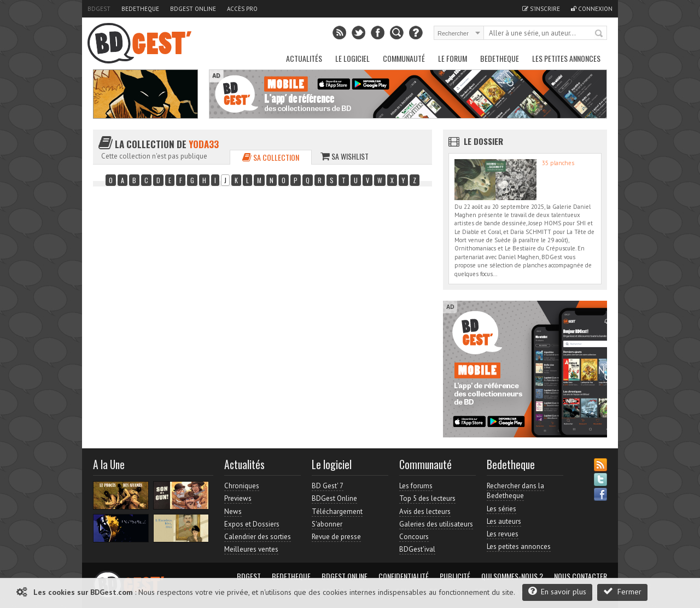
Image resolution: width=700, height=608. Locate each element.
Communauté (404, 58)
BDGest (99, 9)
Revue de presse (336, 537)
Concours (414, 537)
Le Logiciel (352, 58)
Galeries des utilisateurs (436, 524)
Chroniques (242, 486)
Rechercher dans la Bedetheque (515, 491)
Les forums (416, 486)
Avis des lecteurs (425, 511)
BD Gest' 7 (328, 486)
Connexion (592, 9)
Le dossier (483, 141)
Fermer (622, 591)
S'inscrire (541, 9)
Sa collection (271, 157)
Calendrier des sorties (258, 537)
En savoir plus (557, 591)
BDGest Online (193, 9)
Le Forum (453, 58)
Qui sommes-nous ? (512, 576)
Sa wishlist (345, 156)
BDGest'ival (417, 549)
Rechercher (599, 34)
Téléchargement (337, 511)
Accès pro (242, 9)
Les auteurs (504, 521)
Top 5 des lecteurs (427, 498)
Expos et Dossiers (252, 524)
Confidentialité (404, 576)
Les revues (503, 534)
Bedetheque (140, 9)
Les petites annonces (566, 58)
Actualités (304, 58)
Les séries (501, 509)
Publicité (455, 576)
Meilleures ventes (251, 549)
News (233, 511)
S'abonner (327, 524)
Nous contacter (581, 576)
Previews (238, 498)
